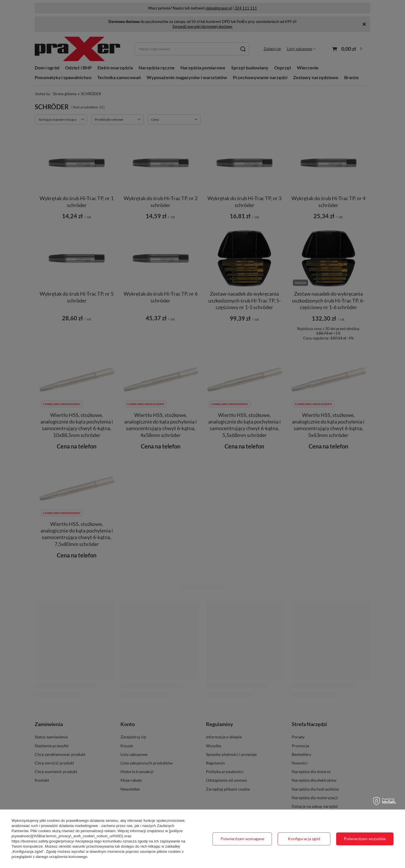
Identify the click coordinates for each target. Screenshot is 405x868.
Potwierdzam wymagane (242, 839)
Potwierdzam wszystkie (365, 839)
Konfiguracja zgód (304, 839)
